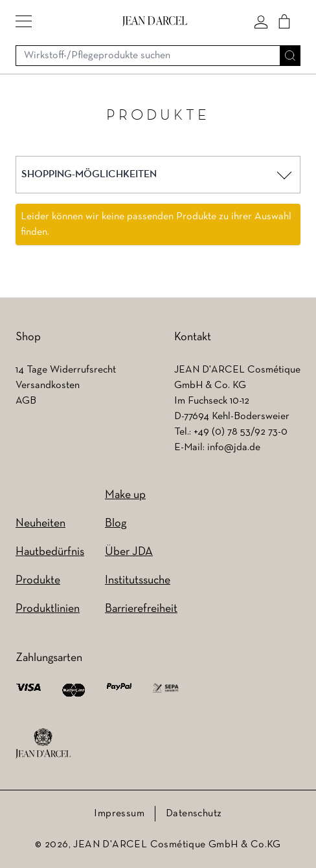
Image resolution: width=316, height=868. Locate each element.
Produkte (38, 580)
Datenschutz (194, 814)
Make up (125, 495)
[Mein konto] (261, 21)
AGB (26, 401)
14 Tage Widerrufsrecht (66, 370)
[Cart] (284, 21)
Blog (116, 524)
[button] (24, 21)
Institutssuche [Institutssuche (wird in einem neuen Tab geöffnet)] (138, 580)
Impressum (119, 814)
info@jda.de (234, 448)
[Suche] (290, 56)
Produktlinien (48, 609)
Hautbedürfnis (50, 552)
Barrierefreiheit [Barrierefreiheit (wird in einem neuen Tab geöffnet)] (141, 609)
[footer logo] (43, 744)
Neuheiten (40, 524)
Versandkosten (48, 385)
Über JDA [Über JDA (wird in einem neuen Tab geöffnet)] (129, 552)
